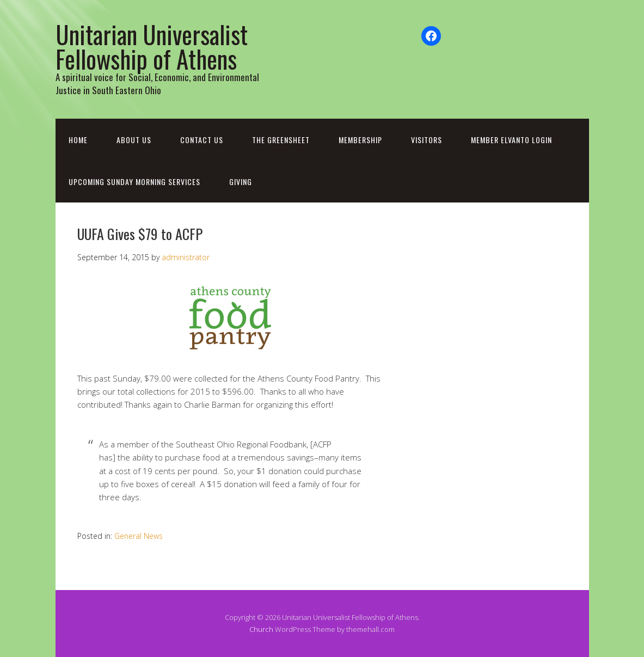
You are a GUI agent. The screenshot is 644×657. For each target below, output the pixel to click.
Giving (241, 182)
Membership (360, 140)
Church (261, 629)
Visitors (427, 140)
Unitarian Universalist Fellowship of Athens (152, 46)
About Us (134, 140)
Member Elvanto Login (511, 140)
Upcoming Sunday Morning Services (134, 182)
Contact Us (202, 140)
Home (78, 140)
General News (139, 536)
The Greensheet (281, 140)
